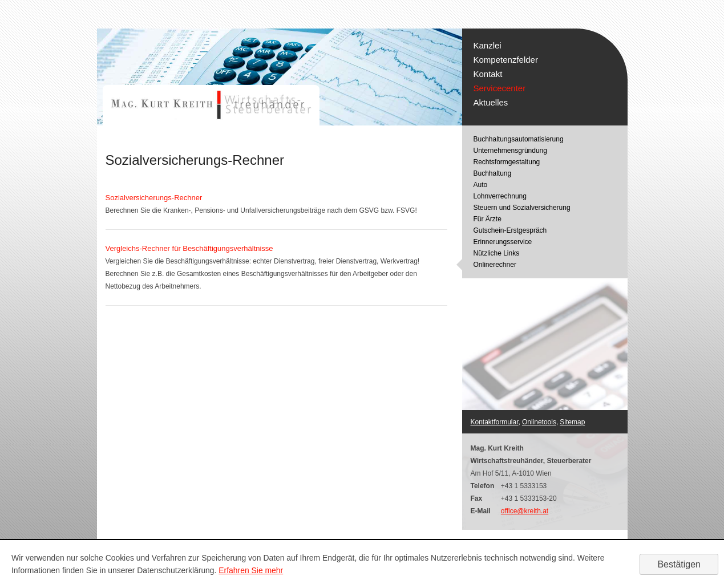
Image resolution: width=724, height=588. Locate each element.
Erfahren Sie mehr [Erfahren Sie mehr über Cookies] (251, 570)
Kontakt (488, 74)
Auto (481, 185)
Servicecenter (500, 88)
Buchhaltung (493, 173)
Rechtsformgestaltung (507, 162)
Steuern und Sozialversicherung (522, 208)
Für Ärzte (488, 219)
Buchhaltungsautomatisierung (519, 139)
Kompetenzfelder (506, 60)
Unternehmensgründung (510, 151)
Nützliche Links (497, 253)
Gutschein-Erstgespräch (510, 230)
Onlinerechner (495, 265)
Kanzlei (488, 45)
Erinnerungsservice (503, 242)
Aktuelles (491, 102)
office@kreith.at (525, 511)
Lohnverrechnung (500, 196)
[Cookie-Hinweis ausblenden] (679, 564)
